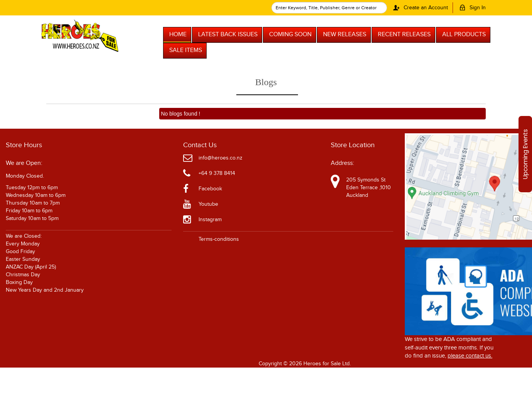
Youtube (208, 204)
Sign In (471, 8)
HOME (178, 34)
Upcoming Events (525, 154)
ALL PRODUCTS (464, 34)
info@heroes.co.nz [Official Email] (221, 158)
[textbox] (329, 8)
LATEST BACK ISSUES (228, 34)
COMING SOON (290, 34)
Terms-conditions (219, 239)
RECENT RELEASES (404, 34)
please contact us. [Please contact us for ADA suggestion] (470, 356)
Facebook (210, 189)
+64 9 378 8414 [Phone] (217, 173)
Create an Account (419, 8)
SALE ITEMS (186, 50)
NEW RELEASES (345, 34)
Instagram (210, 220)
